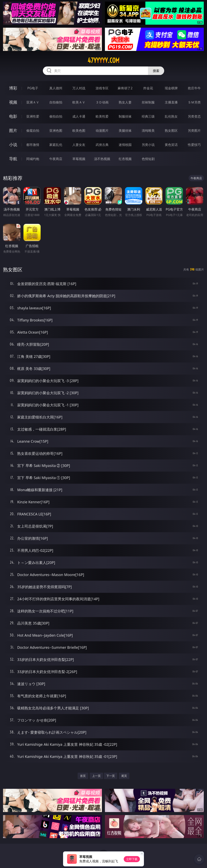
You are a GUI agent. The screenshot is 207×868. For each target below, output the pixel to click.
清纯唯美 (148, 131)
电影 (13, 116)
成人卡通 (79, 116)
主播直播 (171, 102)
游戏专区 (102, 88)
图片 (13, 130)
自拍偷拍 (56, 102)
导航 (13, 159)
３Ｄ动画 (102, 102)
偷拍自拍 (56, 116)
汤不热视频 (102, 159)
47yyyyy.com (103, 60)
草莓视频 (79, 159)
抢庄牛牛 (194, 88)
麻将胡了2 (125, 88)
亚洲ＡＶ (33, 102)
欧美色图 (79, 131)
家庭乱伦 (56, 145)
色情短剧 (148, 159)
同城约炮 (33, 159)
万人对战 (79, 88)
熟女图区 (171, 131)
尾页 (124, 776)
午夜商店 (56, 159)
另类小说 (148, 145)
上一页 (96, 776)
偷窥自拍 (33, 131)
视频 (13, 102)
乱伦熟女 (171, 116)
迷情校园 (125, 145)
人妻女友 (79, 145)
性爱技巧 (194, 145)
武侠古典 (102, 145)
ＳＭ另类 (194, 102)
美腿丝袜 (125, 131)
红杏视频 (125, 159)
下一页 (111, 776)
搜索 (156, 71)
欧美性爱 (102, 116)
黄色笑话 (171, 145)
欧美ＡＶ (79, 102)
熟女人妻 (125, 102)
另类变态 (194, 116)
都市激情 (33, 145)
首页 (83, 776)
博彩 (13, 88)
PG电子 (33, 88)
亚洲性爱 (33, 116)
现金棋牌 (171, 88)
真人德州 (56, 88)
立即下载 (132, 859)
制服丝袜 (125, 116)
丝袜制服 (148, 102)
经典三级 (148, 116)
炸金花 (148, 88)
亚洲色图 (56, 131)
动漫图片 (102, 131)
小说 (13, 145)
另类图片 (194, 131)
